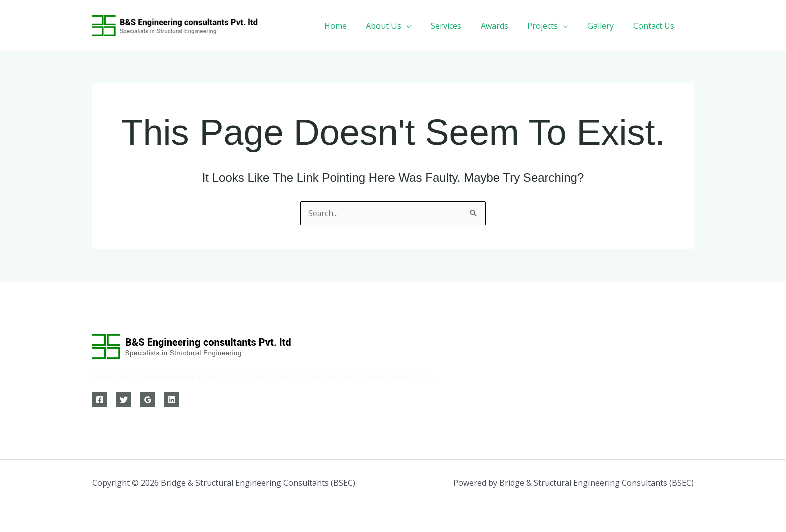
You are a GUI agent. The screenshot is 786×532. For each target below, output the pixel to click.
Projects (551, 26)
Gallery (606, 26)
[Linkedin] (172, 400)
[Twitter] (124, 400)
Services (461, 26)
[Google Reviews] (148, 400)
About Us (402, 26)
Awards (506, 26)
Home (357, 26)
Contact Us (655, 26)
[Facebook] (100, 400)
